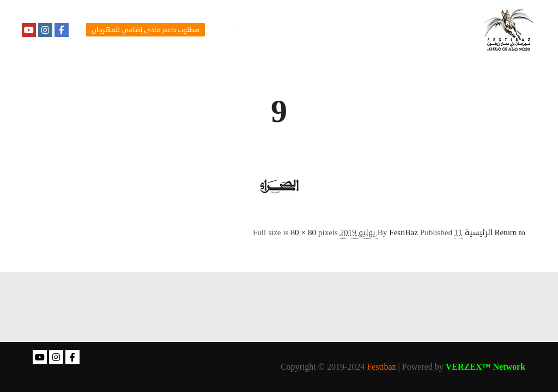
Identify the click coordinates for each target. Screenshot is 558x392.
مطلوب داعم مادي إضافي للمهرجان (145, 30)
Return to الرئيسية (495, 233)
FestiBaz (404, 233)
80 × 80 (304, 233)
